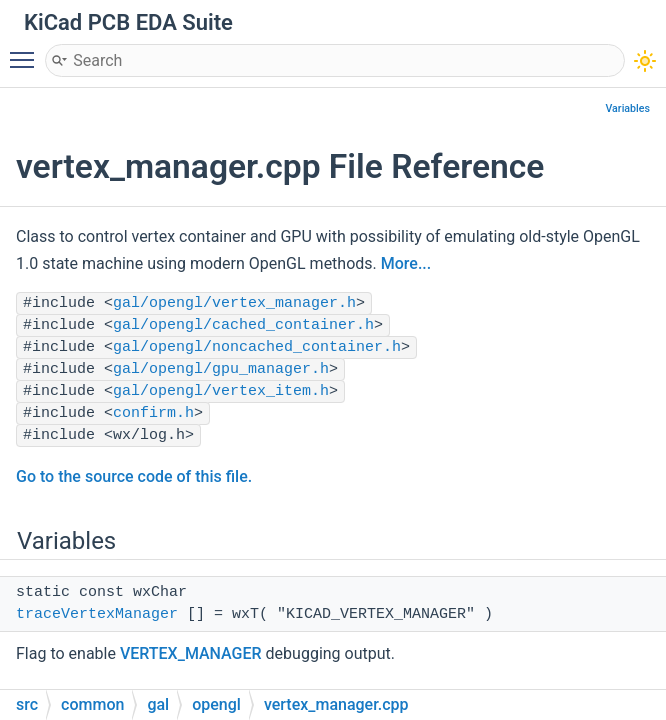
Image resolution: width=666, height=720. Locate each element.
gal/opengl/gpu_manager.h (221, 369)
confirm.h (153, 413)
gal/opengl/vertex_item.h (221, 391)
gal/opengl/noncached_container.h (257, 347)
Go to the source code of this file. (134, 476)
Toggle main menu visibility (27, 51)
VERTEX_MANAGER (191, 653)
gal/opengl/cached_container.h (243, 325)
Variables (627, 108)
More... (406, 263)
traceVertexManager (97, 614)
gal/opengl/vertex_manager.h (234, 303)
